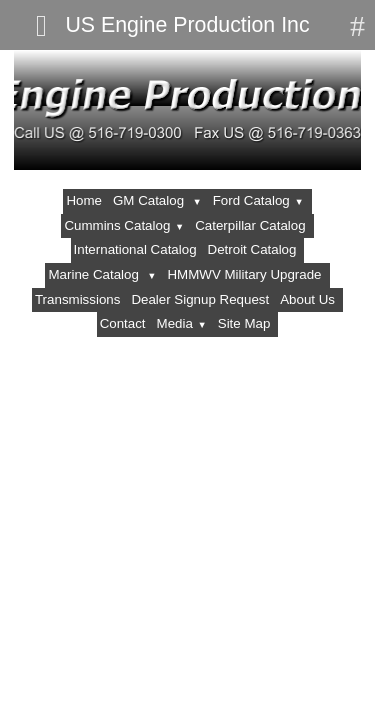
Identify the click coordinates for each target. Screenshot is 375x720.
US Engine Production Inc (187, 25)
